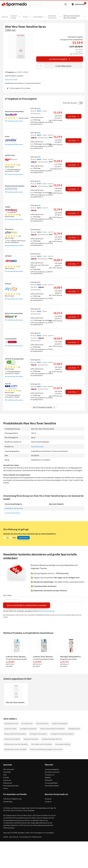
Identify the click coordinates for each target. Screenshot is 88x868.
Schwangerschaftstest (63, 744)
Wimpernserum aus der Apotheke (16, 744)
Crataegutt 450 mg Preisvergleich (62, 734)
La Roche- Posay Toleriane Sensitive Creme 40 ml (17, 657)
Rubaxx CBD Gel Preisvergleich (15, 734)
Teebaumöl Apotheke (31, 739)
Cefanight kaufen (74, 728)
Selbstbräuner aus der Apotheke (15, 749)
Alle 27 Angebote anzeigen (44, 407)
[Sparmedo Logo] (14, 4)
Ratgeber (48, 777)
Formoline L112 (27, 723)
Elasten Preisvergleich (60, 723)
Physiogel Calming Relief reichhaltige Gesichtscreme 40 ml (71, 657)
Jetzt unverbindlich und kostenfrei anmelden (27, 605)
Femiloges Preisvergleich (38, 734)
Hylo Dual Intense (42, 723)
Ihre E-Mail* (8, 595)
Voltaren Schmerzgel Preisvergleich (52, 728)
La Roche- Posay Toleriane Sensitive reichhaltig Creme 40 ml (44, 657)
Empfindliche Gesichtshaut (14, 508)
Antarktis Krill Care (11, 723)
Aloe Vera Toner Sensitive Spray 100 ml (16, 702)
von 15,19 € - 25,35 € (17, 72)
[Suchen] (64, 4)
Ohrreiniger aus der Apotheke (41, 744)
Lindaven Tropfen (10, 728)
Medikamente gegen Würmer (52, 739)
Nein (14, 537)
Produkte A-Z (50, 775)
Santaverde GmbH (11, 80)
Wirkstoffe (49, 780)
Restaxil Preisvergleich (12, 739)
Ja (7, 537)
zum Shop (73, 116)
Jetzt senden (23, 538)
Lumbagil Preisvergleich (28, 728)
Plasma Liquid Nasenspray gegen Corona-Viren (46, 749)
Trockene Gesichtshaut (13, 513)
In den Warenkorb (64, 66)
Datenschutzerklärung (46, 611)
